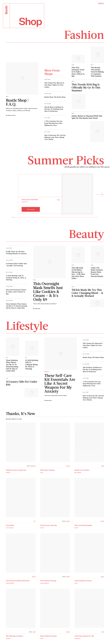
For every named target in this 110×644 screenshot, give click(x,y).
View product (31, 209)
